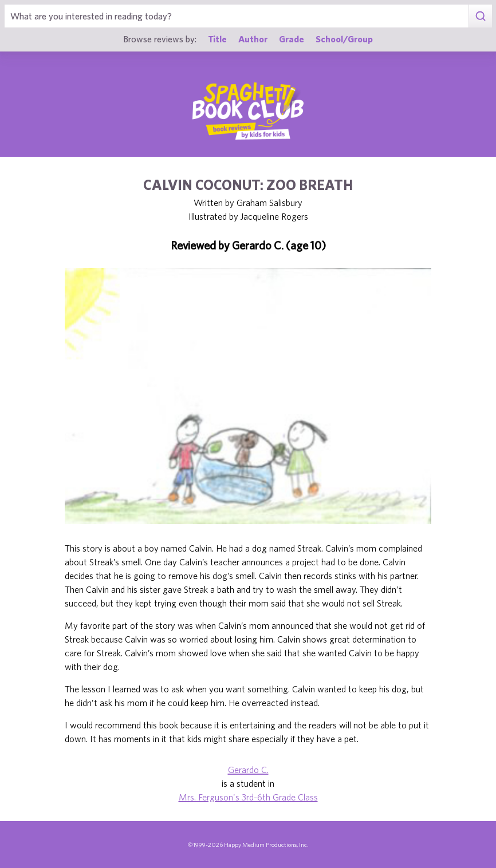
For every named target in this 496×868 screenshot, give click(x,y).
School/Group (344, 39)
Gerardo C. (248, 770)
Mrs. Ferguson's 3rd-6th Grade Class (248, 797)
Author (253, 39)
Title (217, 39)
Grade (292, 39)
